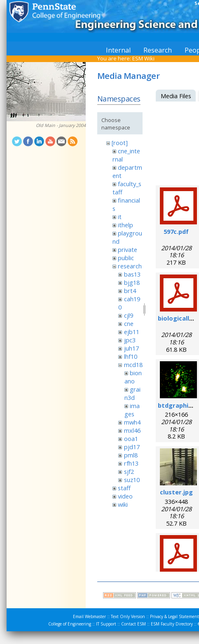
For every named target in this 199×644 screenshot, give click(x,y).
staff (124, 488)
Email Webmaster (89, 616)
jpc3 (130, 340)
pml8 (131, 455)
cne (129, 323)
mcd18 (133, 365)
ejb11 (132, 332)
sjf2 (129, 471)
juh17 (131, 348)
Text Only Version (128, 616)
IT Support (106, 624)
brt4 (130, 291)
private (128, 249)
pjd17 (132, 447)
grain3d (132, 393)
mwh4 (132, 422)
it (120, 217)
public (126, 258)
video (125, 496)
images (132, 410)
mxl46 (132, 430)
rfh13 (131, 463)
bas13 (132, 274)
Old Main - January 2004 (61, 125)
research (130, 266)
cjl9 (129, 315)
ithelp (125, 225)
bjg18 (132, 282)
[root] (120, 143)
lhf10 (131, 356)
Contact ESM (133, 624)
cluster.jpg (176, 492)
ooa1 (131, 439)
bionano (133, 377)
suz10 (132, 480)
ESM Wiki (143, 58)
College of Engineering (70, 624)
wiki (123, 504)
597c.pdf (176, 231)
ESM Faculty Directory (172, 624)
